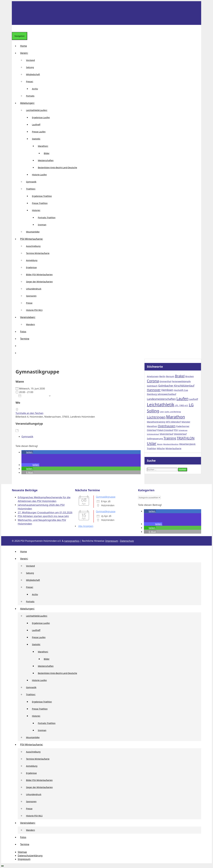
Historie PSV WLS (34, 310)
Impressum (112, 541)
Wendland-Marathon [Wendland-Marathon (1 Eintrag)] (171, 444)
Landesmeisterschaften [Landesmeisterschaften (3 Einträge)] (161, 399)
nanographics (72, 541)
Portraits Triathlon (47, 218)
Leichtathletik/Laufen (38, 110)
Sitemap (22, 852)
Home (24, 46)
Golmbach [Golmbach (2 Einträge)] (152, 386)
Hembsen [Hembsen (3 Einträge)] (167, 390)
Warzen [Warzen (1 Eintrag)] (160, 444)
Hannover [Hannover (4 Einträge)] (154, 390)
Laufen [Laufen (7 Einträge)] (182, 398)
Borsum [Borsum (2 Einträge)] (170, 376)
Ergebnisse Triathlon (42, 196)
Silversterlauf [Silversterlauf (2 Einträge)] (166, 434)
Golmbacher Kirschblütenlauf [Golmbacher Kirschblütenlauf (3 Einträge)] (176, 386)
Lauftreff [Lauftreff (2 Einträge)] (194, 399)
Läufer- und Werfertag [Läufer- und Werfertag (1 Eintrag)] (173, 412)
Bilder (47, 153)
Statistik (37, 139)
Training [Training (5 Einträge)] (170, 438)
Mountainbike (33, 232)
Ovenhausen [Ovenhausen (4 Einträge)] (167, 426)
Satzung (30, 67)
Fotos (23, 332)
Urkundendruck (34, 289)
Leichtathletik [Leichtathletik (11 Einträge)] (161, 405)
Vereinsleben (29, 317)
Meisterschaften (46, 160)
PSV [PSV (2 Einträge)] (176, 430)
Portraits (30, 96)
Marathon (44, 146)
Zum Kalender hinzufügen (33, 396)
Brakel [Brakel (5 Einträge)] (180, 376)
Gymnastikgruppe (106, 497)
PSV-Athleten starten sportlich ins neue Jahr (43, 516)
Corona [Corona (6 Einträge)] (153, 381)
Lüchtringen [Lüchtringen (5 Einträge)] (156, 417)
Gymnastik (31, 182)
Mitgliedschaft (33, 74)
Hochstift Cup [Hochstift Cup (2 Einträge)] (181, 390)
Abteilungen (29, 103)
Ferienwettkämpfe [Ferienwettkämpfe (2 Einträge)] (181, 381)
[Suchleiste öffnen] (14, 28)
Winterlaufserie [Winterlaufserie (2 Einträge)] (173, 448)
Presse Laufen (39, 132)
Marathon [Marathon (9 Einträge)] (176, 417)
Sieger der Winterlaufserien (39, 282)
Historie (37, 210)
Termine (25, 339)
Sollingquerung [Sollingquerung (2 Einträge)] (155, 438)
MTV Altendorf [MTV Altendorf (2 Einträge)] (173, 422)
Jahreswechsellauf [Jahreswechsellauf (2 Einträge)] (167, 394)
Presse (31, 81)
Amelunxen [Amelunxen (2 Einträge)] (153, 376)
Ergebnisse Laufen (41, 117)
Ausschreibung (33, 246)
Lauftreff (36, 125)
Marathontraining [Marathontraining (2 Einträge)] (156, 422)
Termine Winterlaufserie (38, 253)
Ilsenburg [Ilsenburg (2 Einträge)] (152, 394)
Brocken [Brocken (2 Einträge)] (190, 376)
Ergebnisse (31, 267)
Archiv (35, 89)
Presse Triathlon (40, 203)
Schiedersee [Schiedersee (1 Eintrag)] (183, 430)
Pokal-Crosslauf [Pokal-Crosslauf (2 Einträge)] (165, 430)
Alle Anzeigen (86, 526)
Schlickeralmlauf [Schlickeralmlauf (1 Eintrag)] (153, 434)
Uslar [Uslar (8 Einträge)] (152, 443)
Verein (25, 53)
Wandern (30, 324)
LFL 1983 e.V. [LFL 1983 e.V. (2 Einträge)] (182, 405)
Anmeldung (32, 260)
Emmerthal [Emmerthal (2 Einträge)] (165, 381)
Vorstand (30, 60)
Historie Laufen (39, 175)
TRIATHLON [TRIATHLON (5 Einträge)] (186, 438)
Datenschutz (127, 541)
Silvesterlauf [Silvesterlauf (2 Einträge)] (180, 434)
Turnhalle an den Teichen (29, 413)
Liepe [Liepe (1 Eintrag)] (162, 412)
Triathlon (32, 189)
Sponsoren (31, 296)
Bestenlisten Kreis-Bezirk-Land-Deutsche (57, 167)
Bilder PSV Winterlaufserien (39, 275)
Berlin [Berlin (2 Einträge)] (162, 376)
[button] (20, 346)
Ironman (42, 225)
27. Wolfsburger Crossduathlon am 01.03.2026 (45, 512)
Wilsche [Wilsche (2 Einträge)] (161, 448)
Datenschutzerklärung (30, 856)
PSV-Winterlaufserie (33, 239)
